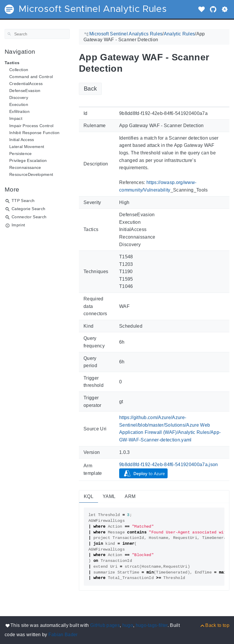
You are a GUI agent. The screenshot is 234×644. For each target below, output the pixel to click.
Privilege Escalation (28, 160)
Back (90, 89)
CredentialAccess (26, 84)
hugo (128, 625)
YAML (109, 496)
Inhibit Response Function (34, 133)
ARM (130, 496)
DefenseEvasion (25, 91)
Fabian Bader (63, 635)
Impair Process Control (31, 126)
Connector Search (29, 217)
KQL (89, 496)
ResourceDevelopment (31, 174)
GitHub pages (105, 625)
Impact (16, 118)
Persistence (21, 154)
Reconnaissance (25, 167)
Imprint (18, 225)
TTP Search (23, 201)
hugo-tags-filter (152, 625)
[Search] (37, 34)
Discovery (19, 98)
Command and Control (31, 77)
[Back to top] (214, 625)
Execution (19, 104)
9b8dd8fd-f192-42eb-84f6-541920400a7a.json (169, 464)
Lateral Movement (27, 147)
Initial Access (22, 140)
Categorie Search (28, 209)
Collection (19, 70)
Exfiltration (19, 111)
